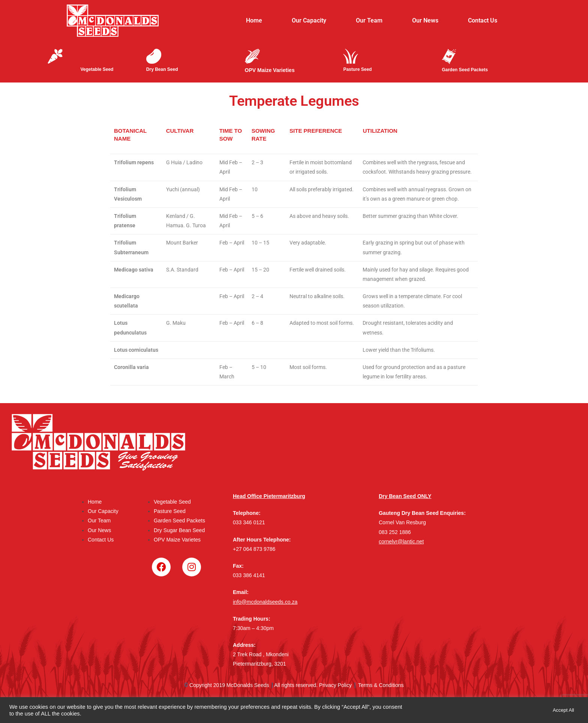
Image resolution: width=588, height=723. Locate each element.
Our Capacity (309, 20)
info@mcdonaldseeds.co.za (265, 602)
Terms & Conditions (381, 686)
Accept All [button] (563, 710)
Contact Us (483, 20)
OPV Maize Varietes (177, 540)
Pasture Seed (170, 511)
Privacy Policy (335, 686)
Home (254, 20)
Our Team (369, 20)
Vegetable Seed (172, 502)
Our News (425, 20)
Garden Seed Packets (179, 520)
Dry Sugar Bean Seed (179, 530)
